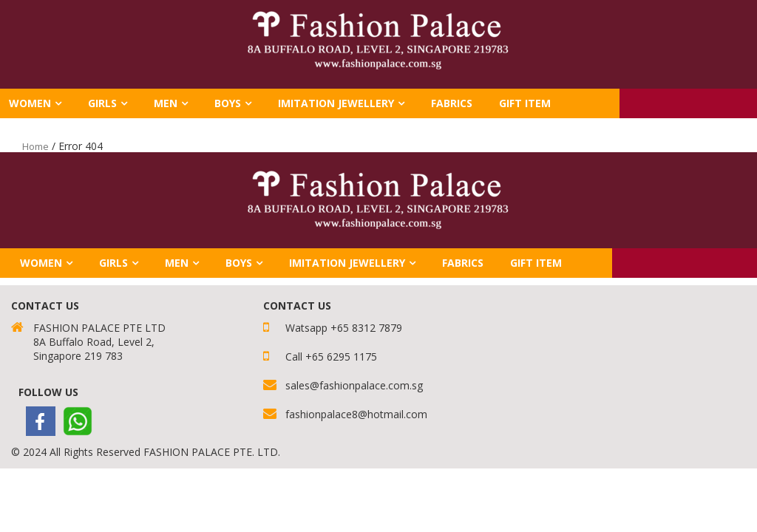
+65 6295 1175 (341, 357)
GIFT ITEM (525, 103)
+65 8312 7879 (366, 328)
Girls (102, 103)
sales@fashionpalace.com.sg (354, 385)
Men (166, 103)
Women (41, 263)
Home (35, 146)
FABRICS (452, 103)
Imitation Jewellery (336, 103)
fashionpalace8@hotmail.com (356, 414)
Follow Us (48, 392)
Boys (228, 103)
